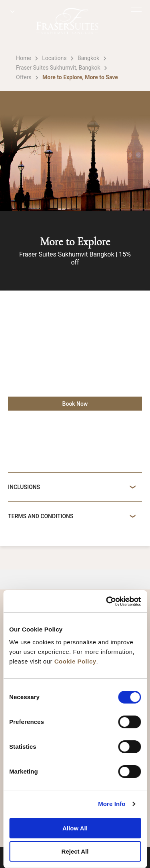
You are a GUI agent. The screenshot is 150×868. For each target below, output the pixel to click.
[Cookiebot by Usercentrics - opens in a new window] (107, 601)
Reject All (75, 851)
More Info (112, 804)
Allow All (75, 828)
